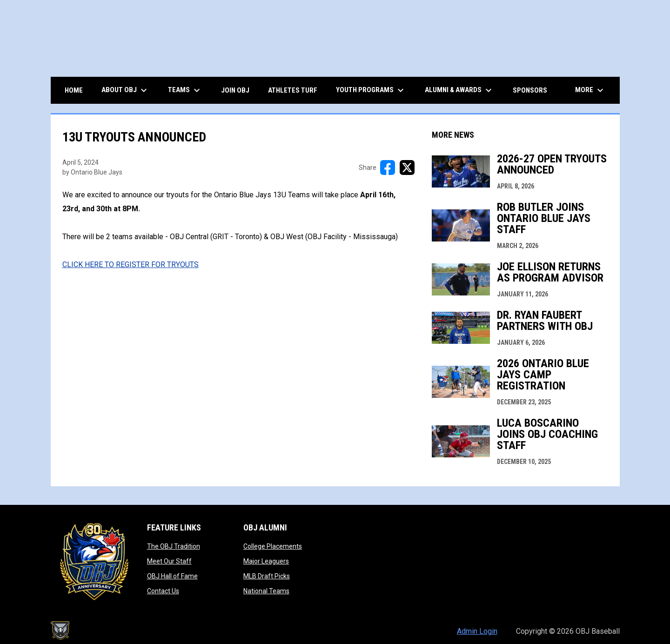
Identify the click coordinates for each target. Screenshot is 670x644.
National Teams (266, 591)
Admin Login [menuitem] (477, 631)
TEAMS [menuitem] (185, 90)
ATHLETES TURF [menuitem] (293, 90)
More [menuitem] (590, 90)
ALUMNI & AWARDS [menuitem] (459, 90)
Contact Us (163, 591)
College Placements (273, 546)
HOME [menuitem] (74, 90)
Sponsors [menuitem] (530, 90)
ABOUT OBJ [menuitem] (125, 90)
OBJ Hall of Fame (172, 576)
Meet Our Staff (169, 561)
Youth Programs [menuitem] (371, 90)
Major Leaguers (266, 561)
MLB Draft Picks (267, 576)
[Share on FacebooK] (388, 168)
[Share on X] (407, 168)
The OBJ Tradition (174, 546)
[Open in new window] (131, 265)
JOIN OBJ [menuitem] (235, 90)
